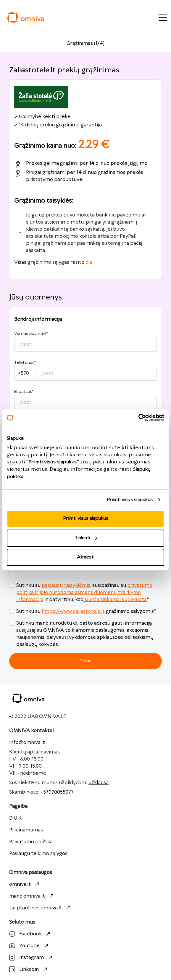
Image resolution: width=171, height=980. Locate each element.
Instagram (32, 958)
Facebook (30, 934)
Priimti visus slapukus (130, 500)
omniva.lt (25, 884)
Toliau (86, 661)
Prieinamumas (26, 830)
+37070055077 (57, 792)
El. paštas (24, 392)
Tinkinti (86, 538)
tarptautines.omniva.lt (41, 908)
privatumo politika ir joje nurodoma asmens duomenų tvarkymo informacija (84, 592)
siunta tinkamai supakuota (115, 600)
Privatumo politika (31, 842)
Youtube (29, 946)
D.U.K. (16, 818)
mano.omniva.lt (32, 896)
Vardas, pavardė (31, 334)
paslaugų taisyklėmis (66, 585)
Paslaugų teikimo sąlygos (38, 854)
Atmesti (86, 557)
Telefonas (25, 363)
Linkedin (29, 969)
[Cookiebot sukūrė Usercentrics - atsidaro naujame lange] (138, 418)
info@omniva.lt (27, 743)
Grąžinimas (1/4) (85, 43)
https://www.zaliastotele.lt (73, 611)
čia (89, 262)
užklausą (99, 783)
